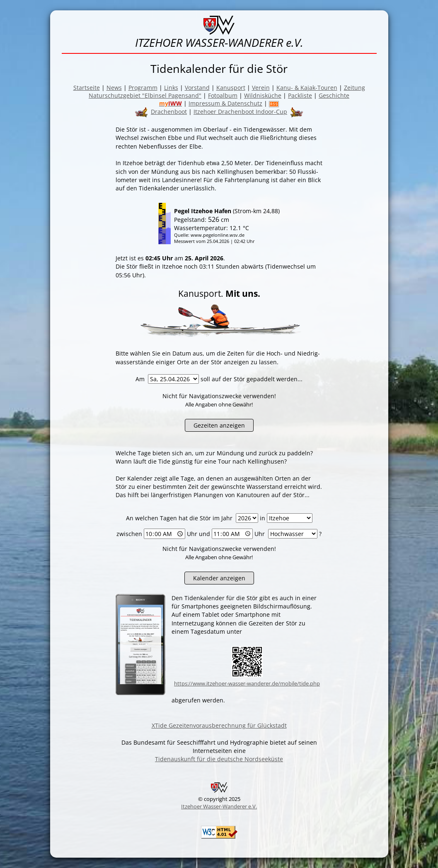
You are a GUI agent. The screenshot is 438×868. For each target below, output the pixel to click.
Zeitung (355, 88)
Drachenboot (169, 112)
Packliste (300, 95)
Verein (261, 88)
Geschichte (334, 95)
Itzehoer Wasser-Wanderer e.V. (219, 806)
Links (171, 88)
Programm (143, 88)
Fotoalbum (223, 95)
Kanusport (231, 88)
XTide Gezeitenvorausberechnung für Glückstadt (219, 725)
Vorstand (197, 88)
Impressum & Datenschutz (225, 103)
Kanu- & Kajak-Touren (307, 88)
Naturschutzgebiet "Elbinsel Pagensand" (145, 95)
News (114, 88)
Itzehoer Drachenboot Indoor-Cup (240, 112)
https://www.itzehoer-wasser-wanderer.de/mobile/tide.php (247, 683)
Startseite (87, 88)
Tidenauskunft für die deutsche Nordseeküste (219, 759)
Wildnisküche (263, 95)
